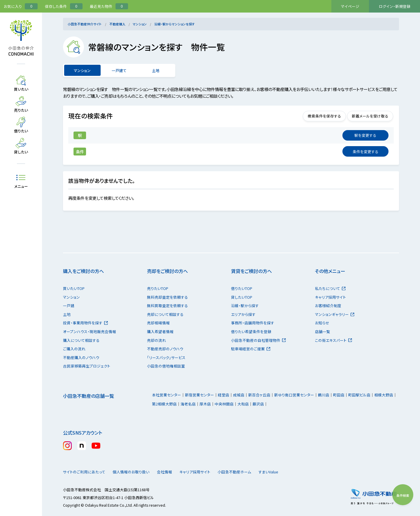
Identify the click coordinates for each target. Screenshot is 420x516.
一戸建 (69, 306)
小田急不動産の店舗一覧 (89, 396)
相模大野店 (384, 395)
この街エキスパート (334, 340)
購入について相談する (81, 340)
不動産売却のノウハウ (165, 349)
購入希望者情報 (160, 332)
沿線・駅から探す (245, 306)
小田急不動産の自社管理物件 (258, 340)
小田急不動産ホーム (248, 472)
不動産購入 (117, 24)
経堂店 (224, 395)
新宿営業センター (199, 395)
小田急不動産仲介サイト (85, 24)
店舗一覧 (323, 332)
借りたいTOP (242, 288)
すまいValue (288, 472)
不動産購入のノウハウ (81, 357)
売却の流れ (156, 340)
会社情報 (173, 472)
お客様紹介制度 (328, 306)
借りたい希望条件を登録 (251, 332)
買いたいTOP (74, 288)
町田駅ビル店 (359, 395)
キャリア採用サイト (330, 297)
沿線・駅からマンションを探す (175, 24)
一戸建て (119, 70)
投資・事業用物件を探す (85, 323)
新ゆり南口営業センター (294, 395)
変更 (365, 135)
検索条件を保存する (316, 116)
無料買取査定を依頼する (167, 306)
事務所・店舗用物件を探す (253, 323)
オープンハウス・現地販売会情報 (90, 332)
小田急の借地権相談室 (166, 366)
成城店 (239, 395)
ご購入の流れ (74, 349)
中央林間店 (224, 404)
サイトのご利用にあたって (84, 472)
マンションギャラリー (335, 314)
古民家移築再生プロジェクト (87, 366)
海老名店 (188, 404)
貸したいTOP (242, 297)
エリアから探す (243, 314)
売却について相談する (165, 314)
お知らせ (322, 323)
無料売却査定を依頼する (167, 297)
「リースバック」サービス (166, 357)
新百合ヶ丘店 (259, 395)
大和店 (243, 404)
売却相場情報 (158, 323)
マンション (140, 24)
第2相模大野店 (164, 404)
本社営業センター (167, 395)
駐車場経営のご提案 (251, 349)
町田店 (339, 395)
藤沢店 (258, 404)
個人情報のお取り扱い (134, 472)
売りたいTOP (158, 288)
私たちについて (330, 288)
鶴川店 (324, 395)
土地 (156, 70)
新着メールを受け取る (367, 116)
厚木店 (205, 404)
